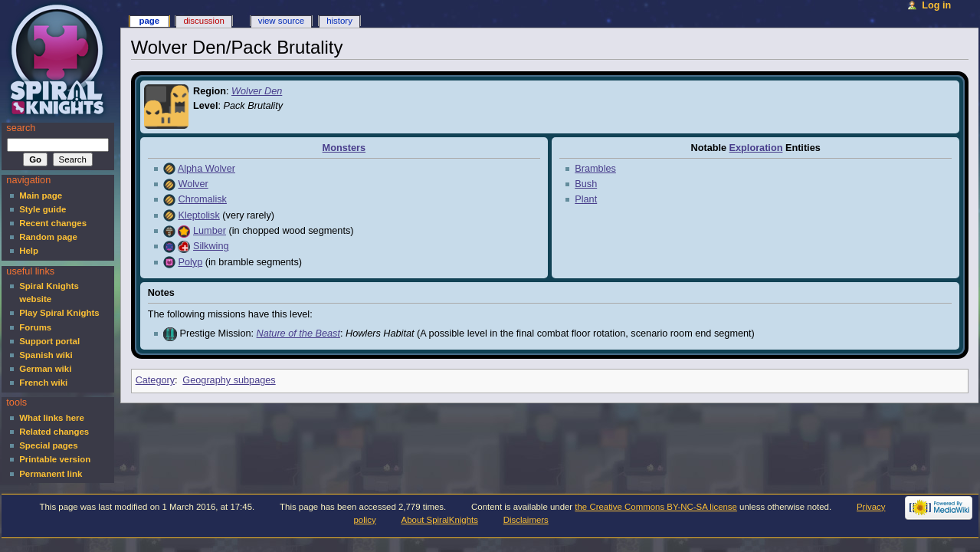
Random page (48, 237)
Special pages (48, 445)
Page (149, 21)
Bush (586, 184)
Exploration (756, 148)
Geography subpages (229, 380)
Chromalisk (202, 199)
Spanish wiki (46, 355)
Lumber (210, 231)
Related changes (54, 432)
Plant (586, 199)
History (339, 21)
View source (281, 21)
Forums (35, 327)
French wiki (43, 383)
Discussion (203, 21)
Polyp (190, 262)
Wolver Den (257, 91)
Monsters (344, 148)
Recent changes (53, 223)
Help (29, 251)
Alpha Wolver (206, 169)
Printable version (55, 459)
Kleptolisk (198, 215)
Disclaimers (526, 520)
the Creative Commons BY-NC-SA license (656, 507)
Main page (41, 195)
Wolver (193, 184)
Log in (936, 5)
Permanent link (51, 474)
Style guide (43, 209)
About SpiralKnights (440, 520)
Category (155, 380)
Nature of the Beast (298, 333)
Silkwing (211, 246)
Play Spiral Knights (59, 313)
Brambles (595, 169)
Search (21, 128)
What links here (52, 418)
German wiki (45, 369)
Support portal (49, 341)
